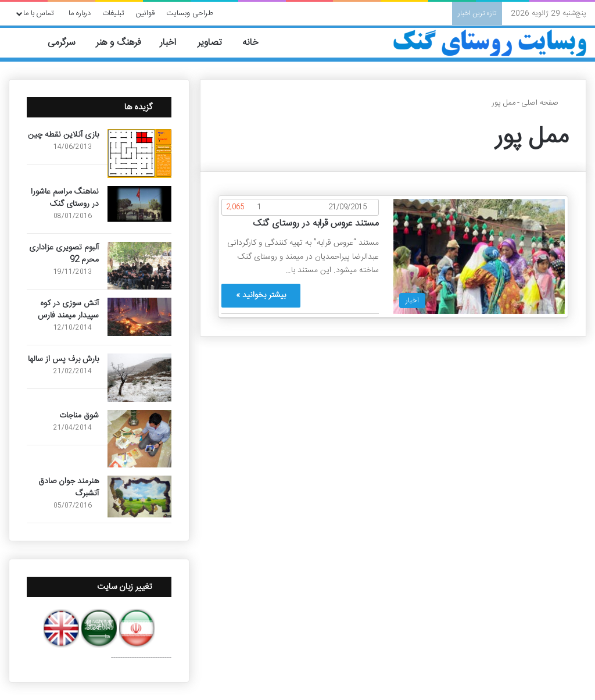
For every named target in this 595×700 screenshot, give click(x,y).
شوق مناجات (79, 416)
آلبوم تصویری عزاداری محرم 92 (64, 254)
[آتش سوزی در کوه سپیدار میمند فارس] (139, 317)
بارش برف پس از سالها (63, 359)
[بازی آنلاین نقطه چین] (139, 153)
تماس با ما (39, 13)
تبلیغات (113, 13)
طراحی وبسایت (190, 13)
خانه (257, 43)
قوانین (145, 13)
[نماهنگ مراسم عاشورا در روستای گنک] (139, 204)
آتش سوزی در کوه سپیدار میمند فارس (68, 310)
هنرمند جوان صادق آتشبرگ (69, 487)
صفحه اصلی (545, 103)
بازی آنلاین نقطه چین (63, 135)
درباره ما (80, 13)
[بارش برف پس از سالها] (139, 378)
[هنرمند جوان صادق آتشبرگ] (139, 497)
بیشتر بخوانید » (261, 295)
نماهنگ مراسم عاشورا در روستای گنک (65, 198)
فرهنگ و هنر (124, 43)
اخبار (175, 43)
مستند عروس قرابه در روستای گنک (316, 224)
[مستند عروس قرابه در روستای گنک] (479, 256)
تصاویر (216, 43)
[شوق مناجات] (139, 439)
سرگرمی (68, 43)
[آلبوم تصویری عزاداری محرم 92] (139, 266)
